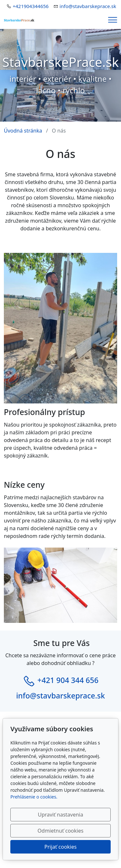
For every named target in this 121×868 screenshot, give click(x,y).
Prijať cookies (61, 847)
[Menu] (113, 20)
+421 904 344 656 (68, 680)
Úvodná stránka (23, 131)
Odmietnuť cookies (60, 831)
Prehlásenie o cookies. (34, 797)
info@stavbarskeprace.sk (88, 6)
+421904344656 (31, 6)
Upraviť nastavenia (60, 815)
